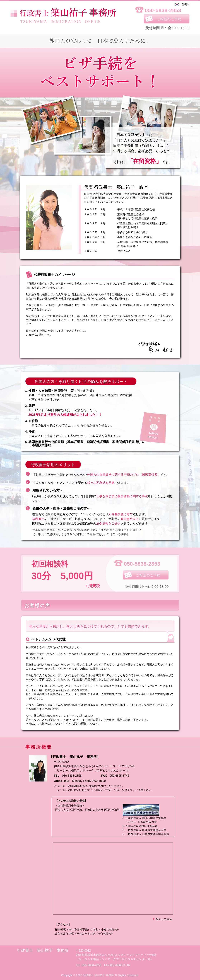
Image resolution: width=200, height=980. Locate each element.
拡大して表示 (164, 919)
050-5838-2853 (163, 10)
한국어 (186, 4)
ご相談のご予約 (169, 19)
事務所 (68, 13)
